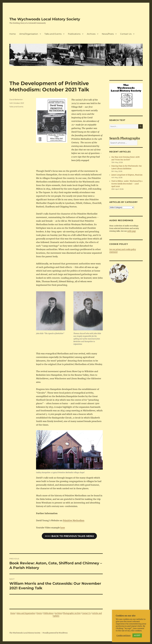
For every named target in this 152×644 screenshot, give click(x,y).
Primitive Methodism (74, 520)
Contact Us (126, 34)
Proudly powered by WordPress (55, 633)
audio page (132, 231)
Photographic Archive (72, 613)
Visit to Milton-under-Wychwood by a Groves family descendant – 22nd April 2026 (127, 184)
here (63, 528)
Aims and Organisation (26, 613)
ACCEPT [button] (137, 635)
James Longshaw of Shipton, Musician (127, 175)
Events (39, 613)
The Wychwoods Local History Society (45, 19)
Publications (74, 34)
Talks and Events (53, 34)
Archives (91, 34)
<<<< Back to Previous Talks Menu (69, 536)
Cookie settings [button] (123, 635)
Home (13, 34)
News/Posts (108, 34)
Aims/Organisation (29, 34)
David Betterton (16, 99)
